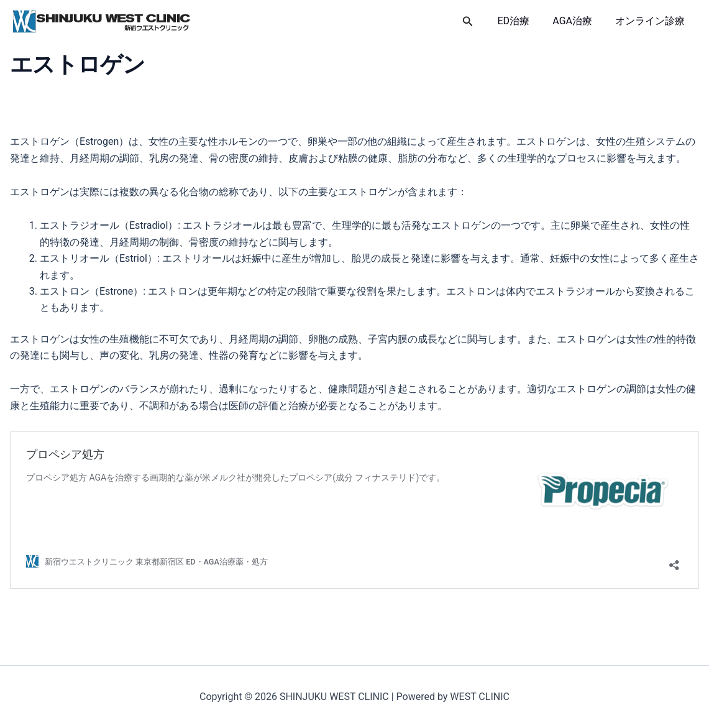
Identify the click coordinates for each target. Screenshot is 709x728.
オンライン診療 (652, 21)
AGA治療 (577, 21)
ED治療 (522, 21)
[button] (478, 21)
